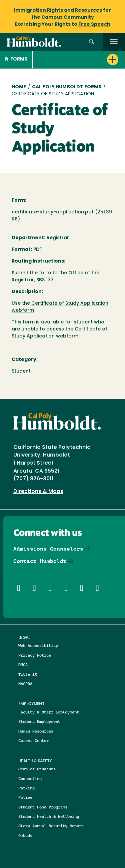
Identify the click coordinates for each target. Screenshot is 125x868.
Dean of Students (37, 769)
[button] (91, 42)
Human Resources (36, 731)
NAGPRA (25, 684)
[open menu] (114, 42)
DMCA (23, 664)
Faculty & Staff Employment (49, 712)
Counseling (30, 779)
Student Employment (39, 721)
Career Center (33, 740)
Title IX (28, 674)
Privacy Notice (35, 655)
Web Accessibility (38, 645)
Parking (26, 788)
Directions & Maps (38, 492)
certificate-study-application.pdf (53, 212)
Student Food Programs (43, 807)
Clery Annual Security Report (51, 826)
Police (25, 797)
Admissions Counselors (48, 549)
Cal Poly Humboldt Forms (67, 87)
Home (19, 87)
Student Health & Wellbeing (49, 816)
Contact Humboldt (40, 561)
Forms (16, 59)
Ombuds (25, 835)
